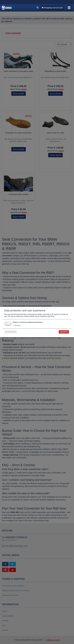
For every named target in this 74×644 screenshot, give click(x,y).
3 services (16, 326)
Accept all (64, 332)
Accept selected (11, 332)
